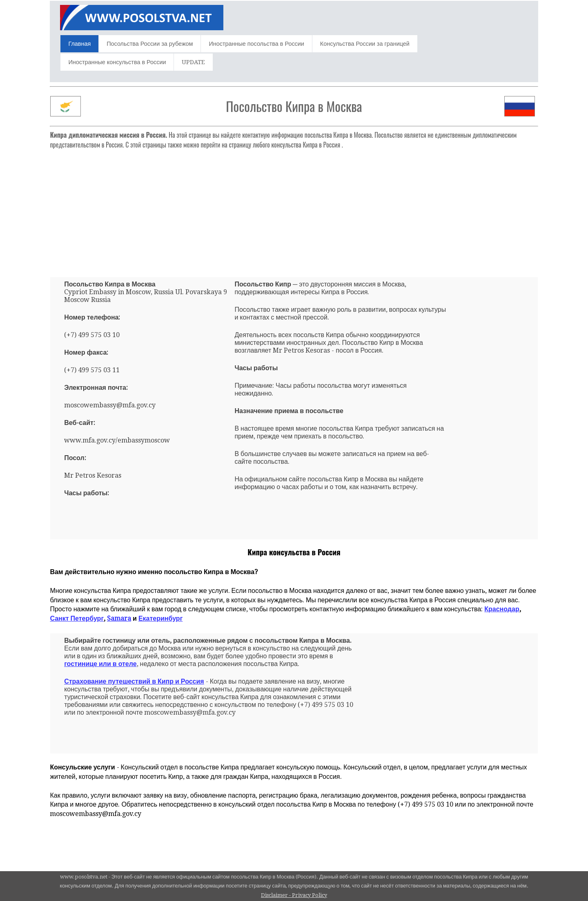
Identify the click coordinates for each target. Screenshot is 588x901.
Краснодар (502, 609)
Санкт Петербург (77, 618)
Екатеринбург (160, 618)
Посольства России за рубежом (150, 44)
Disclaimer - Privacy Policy (294, 895)
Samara (119, 618)
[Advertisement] (294, 210)
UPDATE (193, 62)
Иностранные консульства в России (117, 62)
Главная (79, 44)
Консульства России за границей (365, 44)
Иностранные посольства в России (256, 44)
